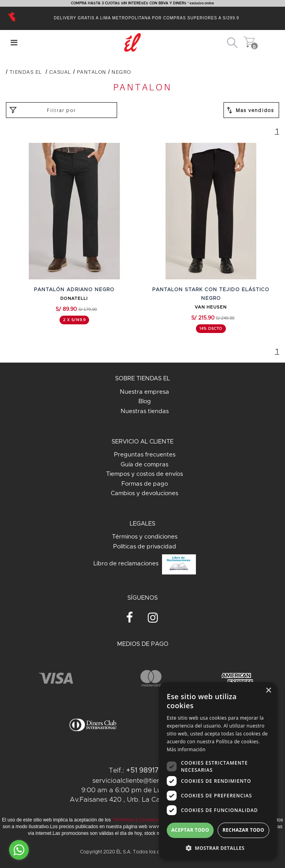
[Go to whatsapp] (19, 850)
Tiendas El (26, 72)
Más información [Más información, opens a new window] (186, 749)
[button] (218, 848)
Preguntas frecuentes (145, 455)
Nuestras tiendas (145, 411)
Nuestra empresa (144, 392)
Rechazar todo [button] (243, 830)
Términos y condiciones (145, 537)
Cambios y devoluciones (144, 493)
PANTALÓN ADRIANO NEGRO (74, 290)
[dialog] (218, 771)
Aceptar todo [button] (190, 830)
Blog (145, 401)
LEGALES (142, 524)
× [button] (268, 691)
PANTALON (92, 72)
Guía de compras (144, 465)
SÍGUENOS (142, 598)
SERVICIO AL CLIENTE (142, 442)
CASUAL (60, 72)
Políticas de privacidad (145, 547)
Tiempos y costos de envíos (144, 474)
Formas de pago (145, 484)
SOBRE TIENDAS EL (142, 379)
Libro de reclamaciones (145, 564)
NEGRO (121, 72)
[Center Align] (14, 43)
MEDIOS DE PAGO (143, 644)
